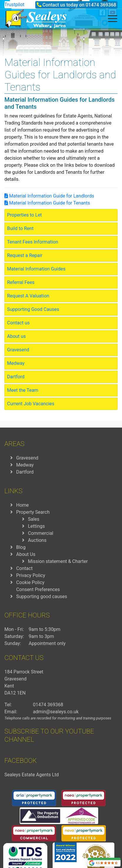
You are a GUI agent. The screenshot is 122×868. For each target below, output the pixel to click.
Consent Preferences (38, 589)
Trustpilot (14, 5)
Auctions (37, 540)
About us (16, 336)
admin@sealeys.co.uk (56, 712)
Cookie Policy (30, 582)
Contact (24, 568)
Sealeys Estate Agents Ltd (32, 775)
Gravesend (18, 350)
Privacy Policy (31, 575)
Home (22, 505)
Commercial (41, 533)
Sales (34, 519)
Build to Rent (20, 228)
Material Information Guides (36, 269)
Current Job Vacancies (31, 404)
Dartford (16, 377)
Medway (16, 363)
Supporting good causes (42, 596)
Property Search (33, 512)
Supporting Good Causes (33, 309)
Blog (21, 547)
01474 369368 (101, 5)
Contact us (18, 323)
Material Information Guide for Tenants (47, 203)
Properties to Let (24, 215)
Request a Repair (25, 255)
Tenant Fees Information (33, 242)
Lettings (36, 526)
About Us (26, 554)
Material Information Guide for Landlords (49, 196)
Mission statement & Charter (58, 561)
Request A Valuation (28, 296)
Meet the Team (23, 390)
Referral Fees (21, 282)
